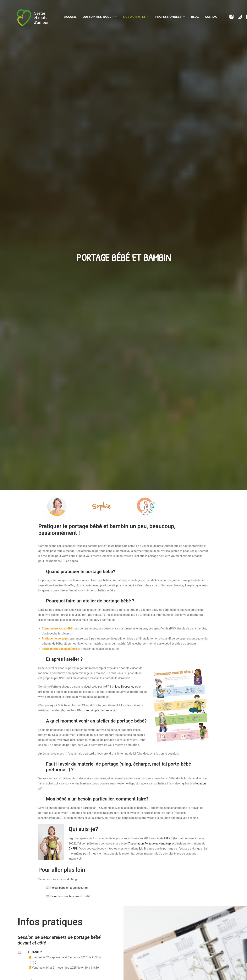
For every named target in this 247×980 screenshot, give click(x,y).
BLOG (195, 17)
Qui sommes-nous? (80, 925)
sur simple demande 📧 (101, 290)
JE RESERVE (31, 706)
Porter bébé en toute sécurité (67, 467)
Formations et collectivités (87, 939)
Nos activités (136, 17)
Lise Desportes (125, 266)
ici (140, 428)
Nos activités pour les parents (88, 932)
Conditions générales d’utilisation (151, 939)
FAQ (132, 925)
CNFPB (73, 428)
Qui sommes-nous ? (100, 17)
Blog (72, 945)
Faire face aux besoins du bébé (68, 476)
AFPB (169, 418)
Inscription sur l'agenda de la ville (49, 577)
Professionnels (170, 17)
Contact (212, 17)
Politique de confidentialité (147, 952)
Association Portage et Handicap (150, 423)
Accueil (70, 17)
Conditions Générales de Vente (148, 945)
